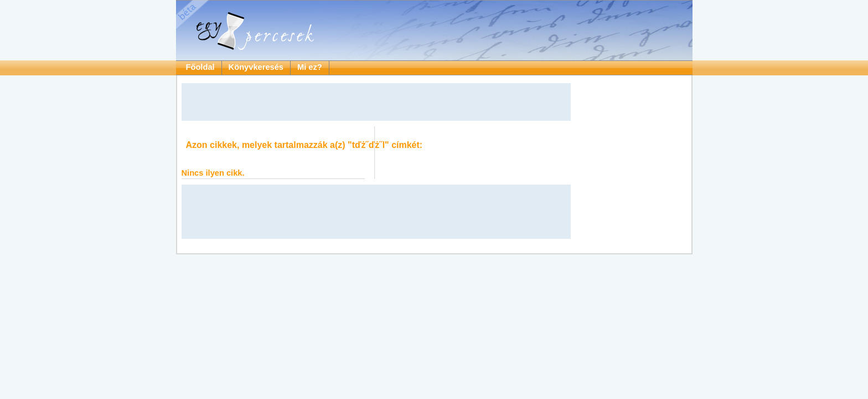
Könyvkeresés (256, 67)
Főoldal (200, 67)
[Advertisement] (376, 102)
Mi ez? (310, 67)
